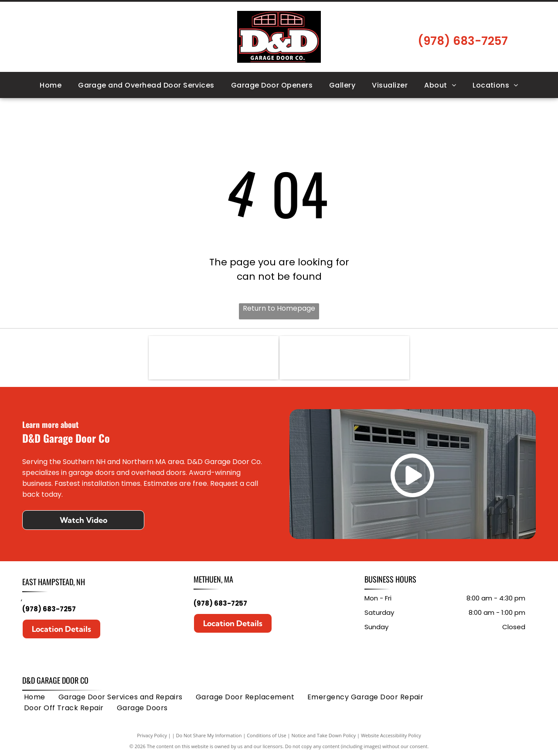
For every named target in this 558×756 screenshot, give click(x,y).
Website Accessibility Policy (391, 735)
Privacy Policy (152, 735)
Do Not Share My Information (209, 735)
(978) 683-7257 (49, 609)
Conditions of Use (267, 735)
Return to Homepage (279, 308)
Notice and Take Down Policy (324, 735)
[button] (146, 85)
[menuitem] (51, 85)
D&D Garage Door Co (55, 680)
